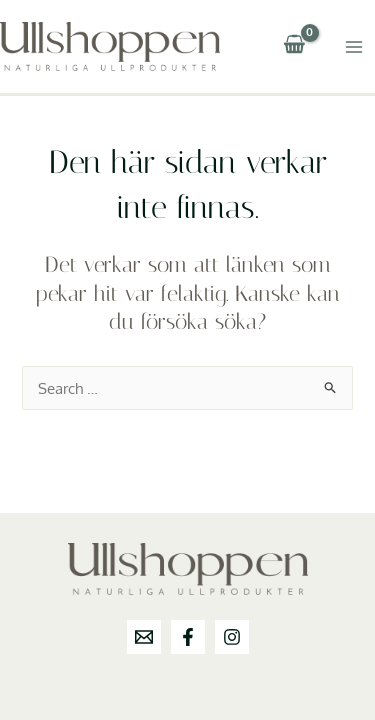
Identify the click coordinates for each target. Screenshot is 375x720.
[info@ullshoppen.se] (144, 637)
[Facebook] (188, 637)
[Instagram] (232, 637)
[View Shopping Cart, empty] (294, 46)
